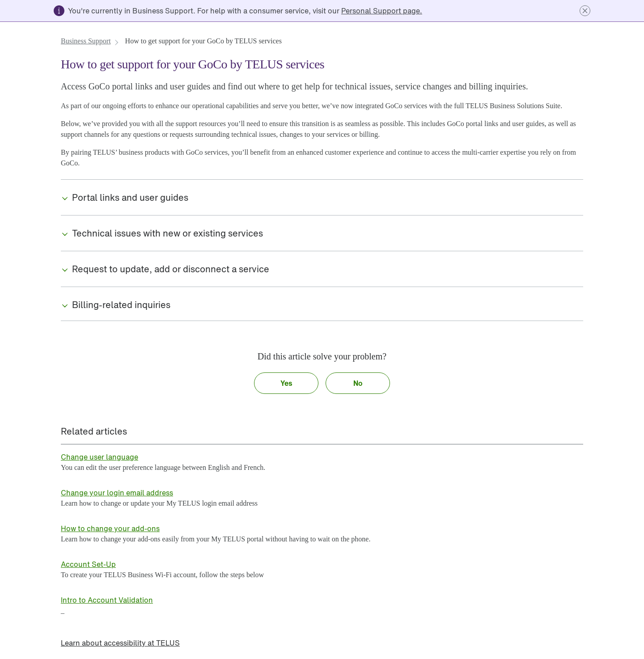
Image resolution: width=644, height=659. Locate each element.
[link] (382, 11)
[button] (585, 11)
